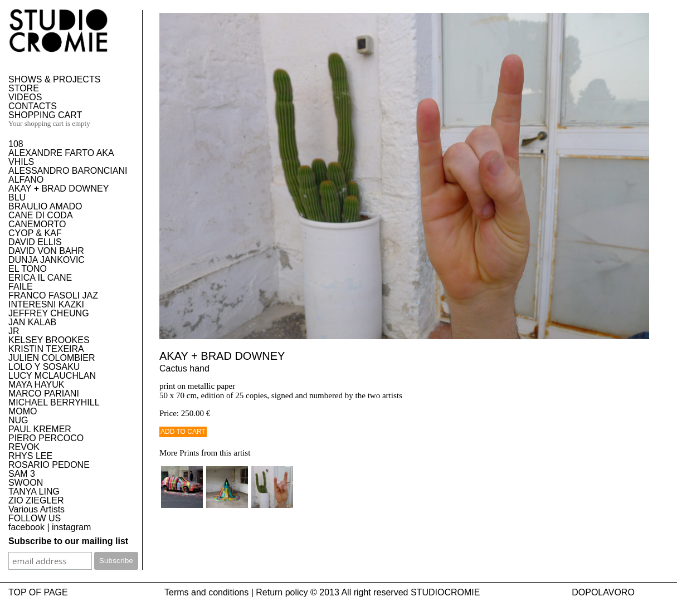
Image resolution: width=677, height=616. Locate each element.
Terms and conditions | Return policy (236, 592)
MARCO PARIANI (44, 393)
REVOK (24, 447)
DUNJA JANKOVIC (47, 260)
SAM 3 (22, 474)
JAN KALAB (32, 322)
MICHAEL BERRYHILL (54, 402)
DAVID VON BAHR (46, 251)
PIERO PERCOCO (46, 438)
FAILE (21, 287)
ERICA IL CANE (40, 278)
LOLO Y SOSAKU (44, 367)
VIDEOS (25, 97)
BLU (17, 197)
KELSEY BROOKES (49, 340)
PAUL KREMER (40, 429)
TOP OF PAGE (38, 592)
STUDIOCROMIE (445, 592)
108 (16, 144)
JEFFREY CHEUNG (49, 313)
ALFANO (26, 180)
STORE (24, 88)
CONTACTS (33, 106)
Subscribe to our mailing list (68, 541)
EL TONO (28, 269)
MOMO (23, 411)
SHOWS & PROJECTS (54, 79)
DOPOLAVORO (603, 592)
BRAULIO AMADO (45, 206)
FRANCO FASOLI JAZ (53, 295)
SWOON (26, 483)
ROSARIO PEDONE (49, 465)
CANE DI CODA (41, 215)
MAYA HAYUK (36, 385)
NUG (18, 420)
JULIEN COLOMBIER (52, 358)
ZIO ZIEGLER (36, 500)
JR (14, 331)
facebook (26, 527)
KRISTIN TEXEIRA (46, 349)
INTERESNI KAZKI (46, 304)
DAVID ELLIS (35, 242)
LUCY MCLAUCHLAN (52, 376)
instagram (71, 527)
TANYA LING (34, 492)
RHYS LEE (30, 456)
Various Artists (36, 509)
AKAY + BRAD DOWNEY (59, 189)
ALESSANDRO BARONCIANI (68, 171)
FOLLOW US (35, 518)
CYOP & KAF (35, 233)
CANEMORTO (37, 224)
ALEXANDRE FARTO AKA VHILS (61, 157)
